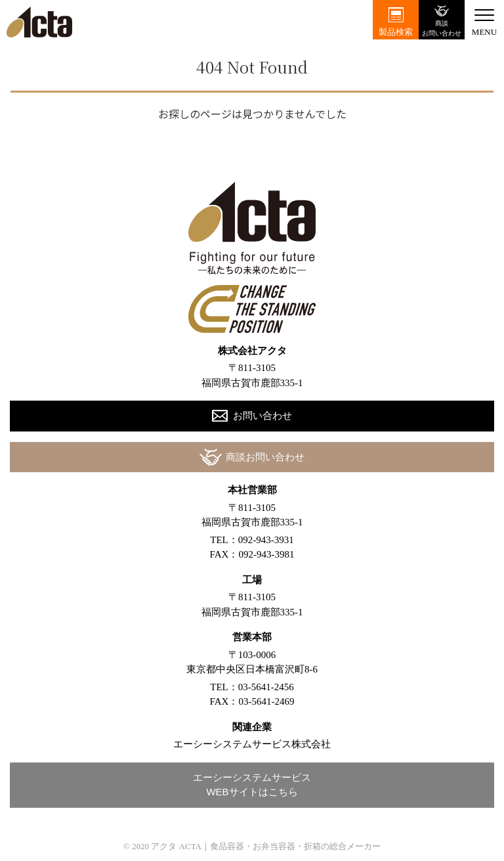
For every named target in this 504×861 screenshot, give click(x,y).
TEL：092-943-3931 (252, 540)
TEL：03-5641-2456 (252, 687)
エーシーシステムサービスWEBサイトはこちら (252, 785)
